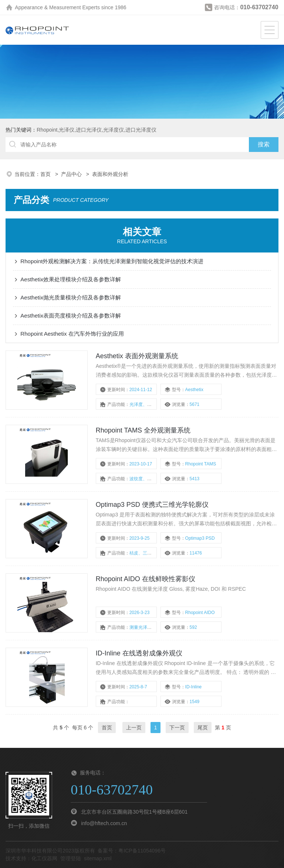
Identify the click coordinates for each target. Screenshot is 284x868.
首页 (46, 174)
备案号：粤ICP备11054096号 (132, 851)
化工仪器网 (44, 858)
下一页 (177, 728)
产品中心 (72, 174)
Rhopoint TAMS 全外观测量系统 (143, 430)
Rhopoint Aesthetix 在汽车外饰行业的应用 (72, 334)
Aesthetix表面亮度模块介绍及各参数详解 (71, 316)
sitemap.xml (98, 858)
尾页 (203, 728)
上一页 (134, 728)
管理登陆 (71, 858)
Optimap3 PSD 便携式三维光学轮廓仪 (152, 505)
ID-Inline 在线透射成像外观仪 (139, 653)
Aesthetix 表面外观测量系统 (137, 356)
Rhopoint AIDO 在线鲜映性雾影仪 (146, 579)
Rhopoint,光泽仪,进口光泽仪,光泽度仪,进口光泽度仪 (97, 130)
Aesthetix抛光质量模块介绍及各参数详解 (71, 297)
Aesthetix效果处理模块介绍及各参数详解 (71, 279)
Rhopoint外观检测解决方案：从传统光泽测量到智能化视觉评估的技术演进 (112, 261)
